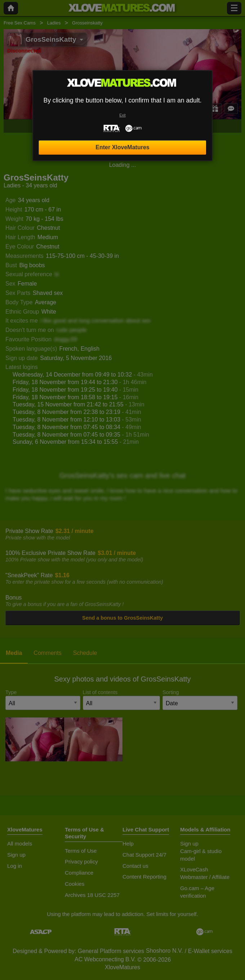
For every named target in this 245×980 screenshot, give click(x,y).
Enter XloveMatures (122, 147)
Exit (122, 115)
